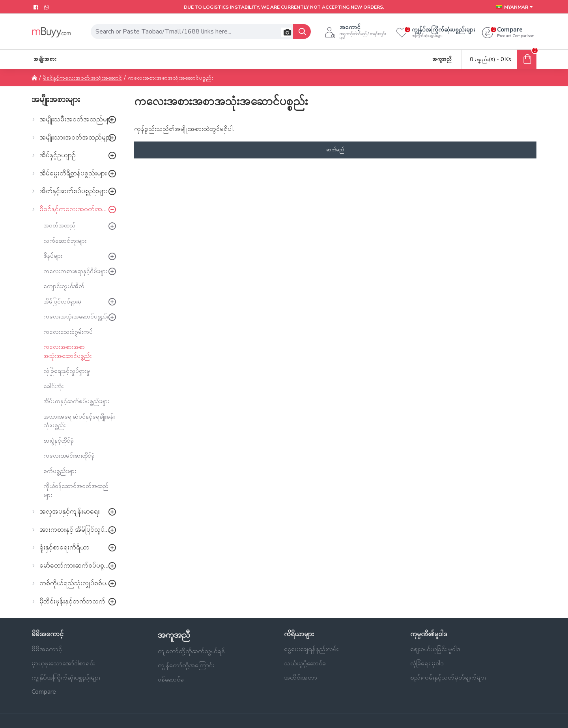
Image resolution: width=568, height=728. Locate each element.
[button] (286, 32)
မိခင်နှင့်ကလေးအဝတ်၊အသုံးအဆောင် (82, 78)
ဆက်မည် (335, 150)
